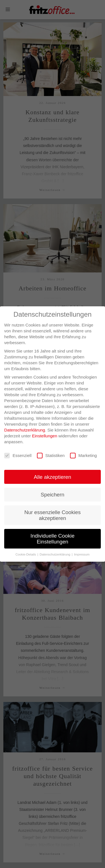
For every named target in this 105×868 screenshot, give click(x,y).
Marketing (83, 456)
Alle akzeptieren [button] (53, 477)
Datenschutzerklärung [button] (56, 554)
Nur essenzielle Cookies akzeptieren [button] (53, 515)
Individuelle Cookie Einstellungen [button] (53, 539)
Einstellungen (45, 436)
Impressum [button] (82, 554)
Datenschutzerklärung (25, 430)
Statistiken (51, 456)
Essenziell (18, 456)
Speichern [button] (52, 495)
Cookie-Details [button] (26, 554)
